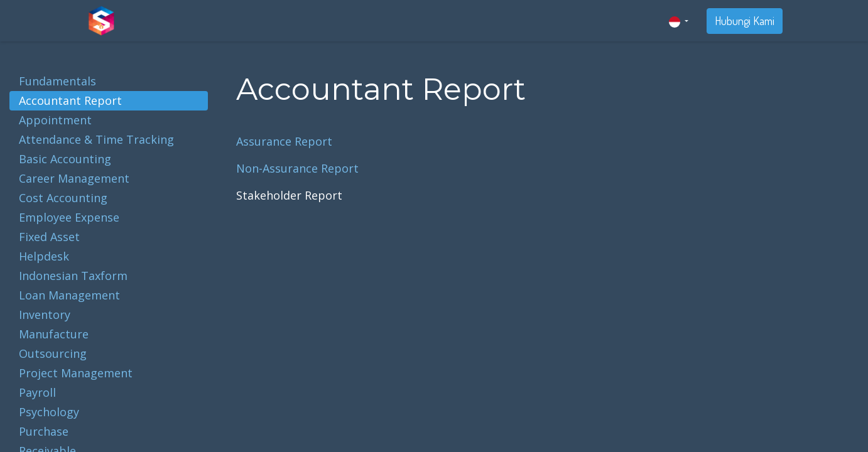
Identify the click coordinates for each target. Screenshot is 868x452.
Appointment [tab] (55, 120)
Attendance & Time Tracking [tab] (96, 139)
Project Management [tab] (76, 373)
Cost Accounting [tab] (63, 198)
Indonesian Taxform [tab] (73, 276)
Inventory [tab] (45, 315)
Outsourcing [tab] (53, 353)
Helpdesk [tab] (44, 256)
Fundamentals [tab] (57, 81)
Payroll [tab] (37, 392)
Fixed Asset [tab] (49, 237)
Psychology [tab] (49, 412)
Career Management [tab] (74, 178)
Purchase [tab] (44, 431)
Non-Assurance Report (297, 168)
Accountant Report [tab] (70, 100)
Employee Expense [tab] (69, 217)
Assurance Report (284, 141)
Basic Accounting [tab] (65, 159)
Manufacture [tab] (54, 334)
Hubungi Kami (745, 21)
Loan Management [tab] (69, 295)
